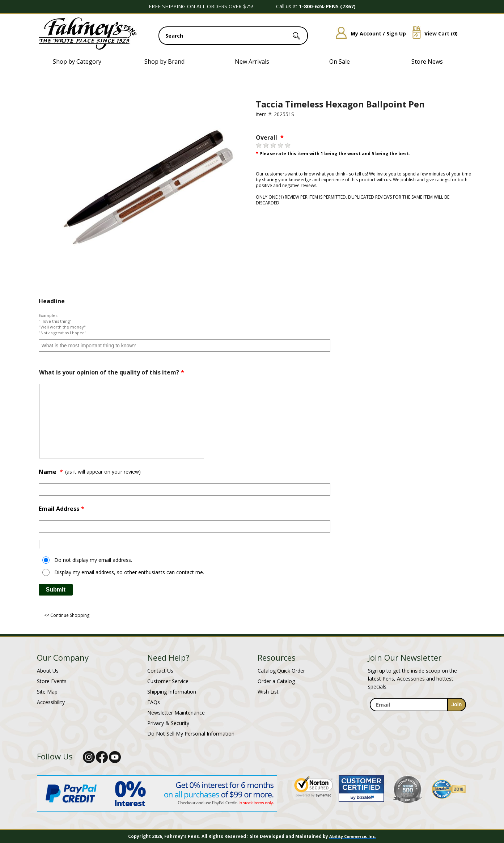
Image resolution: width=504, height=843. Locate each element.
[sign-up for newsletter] (457, 705)
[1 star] (259, 145)
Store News (427, 62)
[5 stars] (288, 145)
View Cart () (432, 33)
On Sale (340, 62)
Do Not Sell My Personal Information (191, 734)
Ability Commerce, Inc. (353, 836)
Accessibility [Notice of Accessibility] (51, 702)
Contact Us (160, 671)
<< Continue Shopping (67, 615)
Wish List (268, 692)
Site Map (47, 692)
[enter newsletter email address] (418, 705)
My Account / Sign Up (368, 33)
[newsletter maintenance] (418, 715)
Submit (56, 590)
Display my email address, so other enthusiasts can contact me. (129, 572)
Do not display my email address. (93, 560)
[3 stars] (273, 145)
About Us (48, 671)
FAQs (154, 702)
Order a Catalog (276, 681)
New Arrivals (252, 62)
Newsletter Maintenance (176, 713)
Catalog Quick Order (281, 671)
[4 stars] (280, 145)
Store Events (52, 681)
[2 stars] (266, 145)
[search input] (233, 36)
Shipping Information (172, 692)
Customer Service (168, 681)
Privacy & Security (168, 723)
